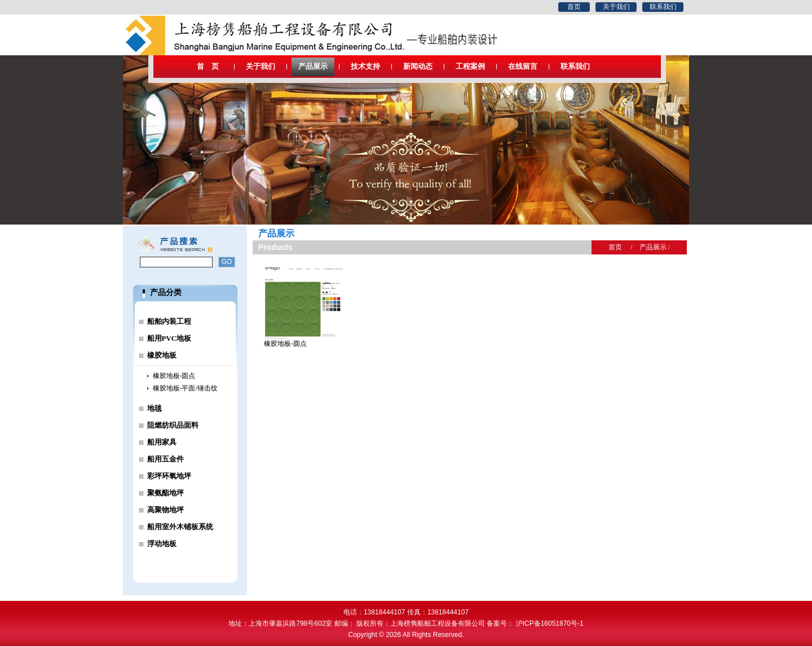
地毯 (155, 408)
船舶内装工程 (169, 321)
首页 (574, 7)
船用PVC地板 (169, 338)
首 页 (208, 66)
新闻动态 (418, 66)
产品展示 (313, 66)
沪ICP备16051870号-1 (552, 623)
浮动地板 (162, 544)
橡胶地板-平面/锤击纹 (185, 388)
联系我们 (663, 7)
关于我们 (616, 7)
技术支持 (365, 66)
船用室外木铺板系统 (180, 527)
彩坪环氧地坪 (169, 476)
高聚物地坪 (166, 510)
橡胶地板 (162, 355)
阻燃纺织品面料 (173, 425)
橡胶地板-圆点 (174, 376)
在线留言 (523, 66)
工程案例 (470, 66)
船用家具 (162, 442)
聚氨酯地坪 (166, 493)
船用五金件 (166, 459)
